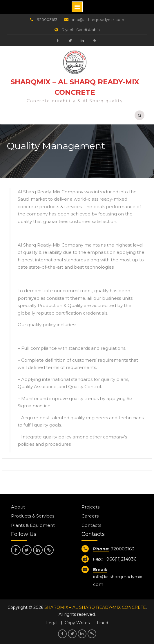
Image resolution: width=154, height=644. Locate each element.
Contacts (91, 525)
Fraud (103, 623)
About (18, 507)
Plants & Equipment (33, 525)
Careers (90, 516)
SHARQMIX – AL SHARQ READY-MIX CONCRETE (95, 607)
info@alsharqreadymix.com (98, 19)
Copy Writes (77, 623)
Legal (52, 623)
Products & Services (33, 516)
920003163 (47, 19)
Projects (90, 507)
